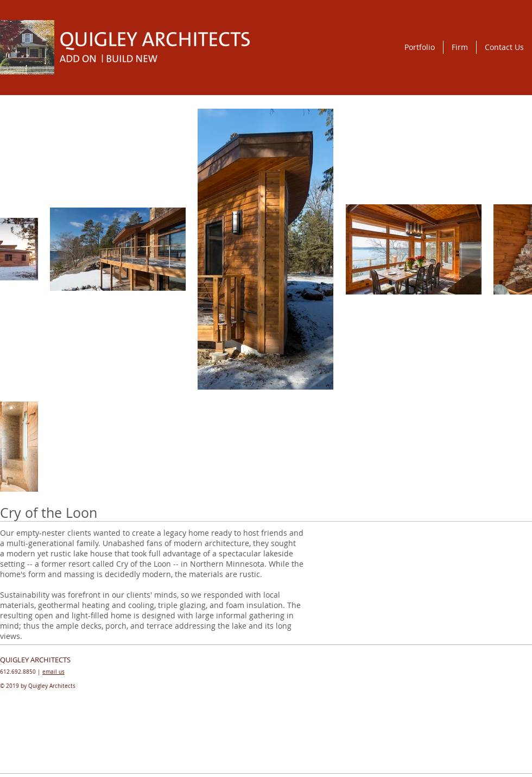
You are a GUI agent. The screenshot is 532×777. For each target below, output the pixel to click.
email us (53, 672)
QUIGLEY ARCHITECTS (35, 660)
